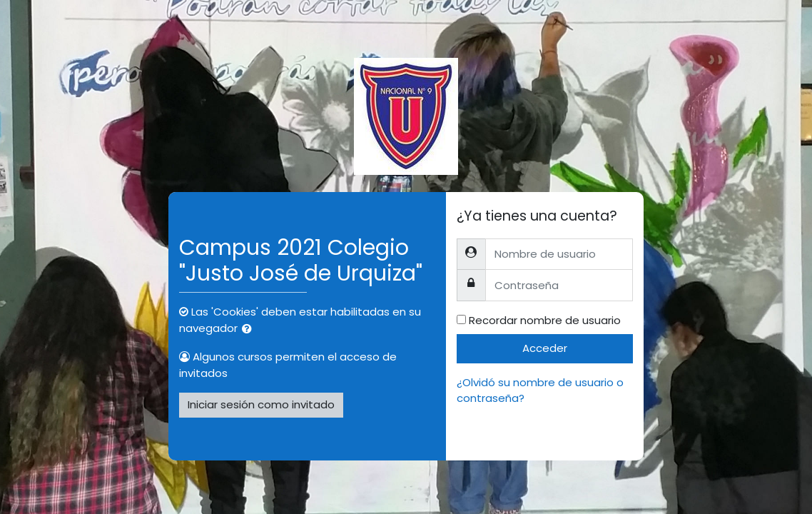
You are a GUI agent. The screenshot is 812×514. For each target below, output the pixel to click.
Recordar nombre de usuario (545, 320)
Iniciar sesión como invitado (261, 404)
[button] (250, 329)
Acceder (545, 348)
